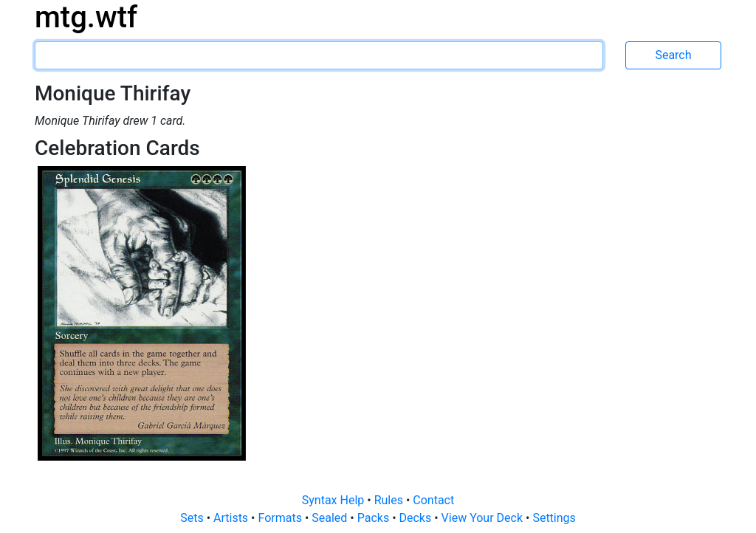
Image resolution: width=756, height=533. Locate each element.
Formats (281, 518)
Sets (193, 518)
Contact (433, 500)
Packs (375, 518)
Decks (417, 518)
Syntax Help (335, 500)
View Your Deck (484, 518)
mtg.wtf (86, 17)
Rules (390, 500)
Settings (554, 518)
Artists (232, 518)
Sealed (331, 518)
